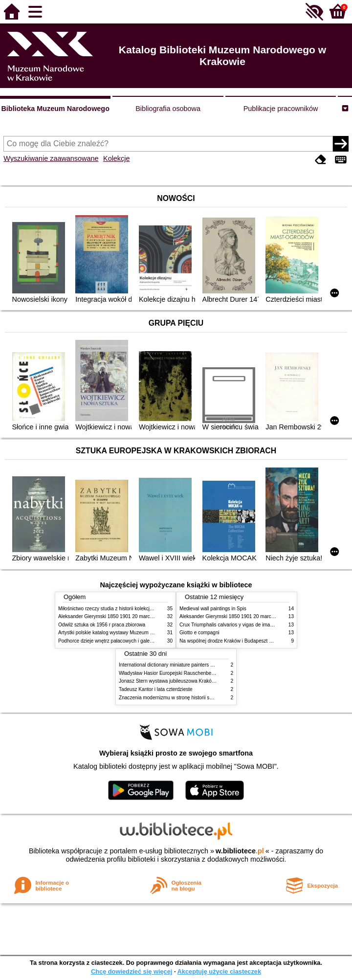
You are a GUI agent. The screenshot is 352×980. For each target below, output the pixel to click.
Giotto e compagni (199, 633)
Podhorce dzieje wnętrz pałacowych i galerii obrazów (116, 641)
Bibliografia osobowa (168, 109)
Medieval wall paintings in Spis (213, 609)
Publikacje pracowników (281, 109)
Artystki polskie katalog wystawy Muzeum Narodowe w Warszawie (130, 633)
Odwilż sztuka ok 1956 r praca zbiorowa (102, 625)
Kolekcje (116, 158)
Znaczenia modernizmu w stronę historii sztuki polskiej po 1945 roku (193, 698)
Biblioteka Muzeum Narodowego (55, 109)
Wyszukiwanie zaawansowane (51, 158)
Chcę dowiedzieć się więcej (132, 971)
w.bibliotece (240, 851)
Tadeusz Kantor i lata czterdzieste (156, 689)
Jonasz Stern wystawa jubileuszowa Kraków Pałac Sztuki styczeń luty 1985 (201, 681)
